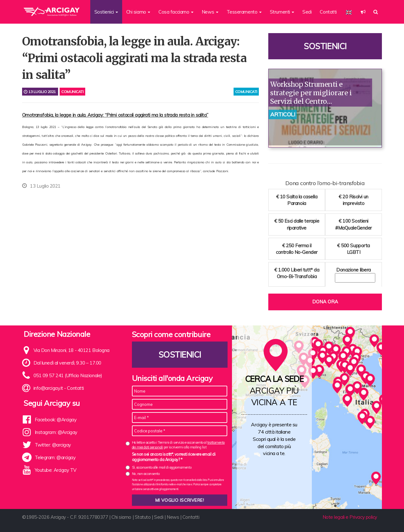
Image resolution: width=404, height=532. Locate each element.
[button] (363, 12)
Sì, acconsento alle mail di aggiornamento (162, 467)
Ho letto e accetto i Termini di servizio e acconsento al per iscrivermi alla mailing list (178, 445)
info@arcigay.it (48, 388)
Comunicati (72, 92)
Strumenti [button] (282, 12)
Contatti (328, 12)
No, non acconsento (146, 474)
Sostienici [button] (106, 12)
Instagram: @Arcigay (56, 432)
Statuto (143, 517)
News (173, 517)
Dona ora (325, 302)
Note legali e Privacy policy (350, 517)
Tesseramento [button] (244, 12)
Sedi (307, 12)
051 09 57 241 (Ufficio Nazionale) (68, 375)
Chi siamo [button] (138, 12)
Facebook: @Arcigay (56, 420)
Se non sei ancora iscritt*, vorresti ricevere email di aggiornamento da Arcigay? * (174, 457)
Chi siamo (121, 517)
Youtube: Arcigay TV (56, 470)
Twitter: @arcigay (53, 445)
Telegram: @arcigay (55, 457)
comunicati (246, 92)
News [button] (210, 12)
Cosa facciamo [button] (176, 12)
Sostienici (325, 46)
